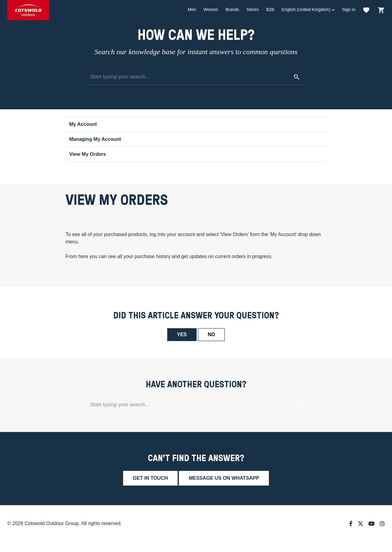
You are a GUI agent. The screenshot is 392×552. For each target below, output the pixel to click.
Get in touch (150, 478)
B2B (270, 9)
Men (192, 9)
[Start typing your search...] (196, 77)
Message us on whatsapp (224, 478)
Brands (232, 9)
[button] (308, 10)
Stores (253, 9)
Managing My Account (95, 139)
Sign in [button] (349, 9)
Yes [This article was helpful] (182, 334)
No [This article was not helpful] (211, 334)
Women (211, 9)
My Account (83, 124)
